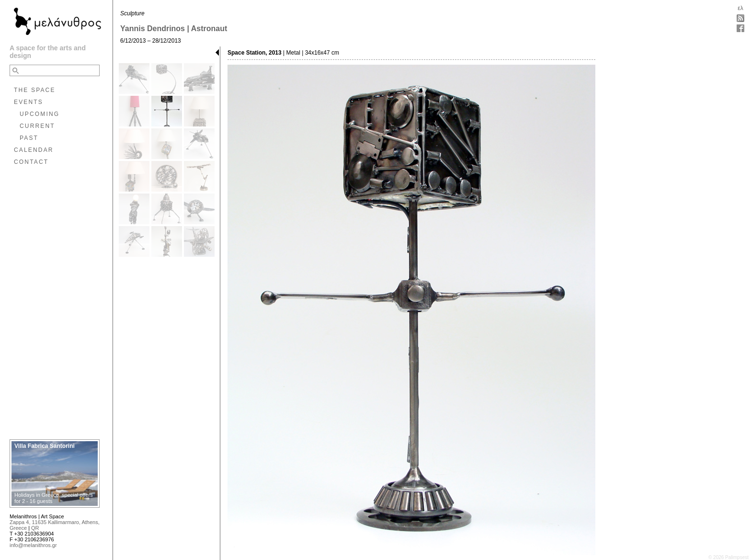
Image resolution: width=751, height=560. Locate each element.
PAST (29, 138)
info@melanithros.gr (33, 545)
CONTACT (31, 162)
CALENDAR (34, 150)
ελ (740, 8)
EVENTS (28, 102)
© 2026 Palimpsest (728, 557)
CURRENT (37, 126)
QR (35, 528)
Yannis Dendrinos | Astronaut (174, 29)
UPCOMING (40, 114)
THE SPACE (35, 90)
